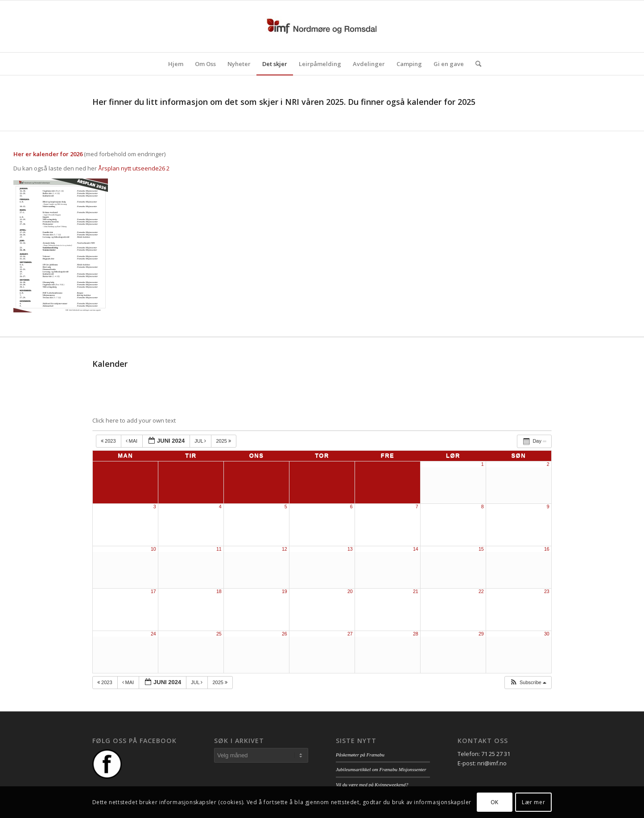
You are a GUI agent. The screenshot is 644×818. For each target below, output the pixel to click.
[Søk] (475, 64)
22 (481, 591)
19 (285, 591)
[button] (528, 683)
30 (547, 634)
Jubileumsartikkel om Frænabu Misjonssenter (381, 769)
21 (416, 591)
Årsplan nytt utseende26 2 (134, 168)
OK (495, 802)
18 (219, 591)
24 (153, 634)
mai (132, 441)
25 (219, 634)
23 (547, 591)
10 (153, 549)
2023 (109, 441)
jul (201, 441)
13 (350, 549)
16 (547, 549)
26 (285, 634)
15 (481, 549)
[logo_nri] (322, 26)
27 (350, 634)
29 (481, 634)
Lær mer (533, 802)
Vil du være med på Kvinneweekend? (372, 785)
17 (153, 591)
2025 (224, 441)
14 (416, 549)
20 (350, 591)
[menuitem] (176, 64)
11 (219, 549)
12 (285, 549)
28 (416, 634)
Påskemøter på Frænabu (360, 755)
